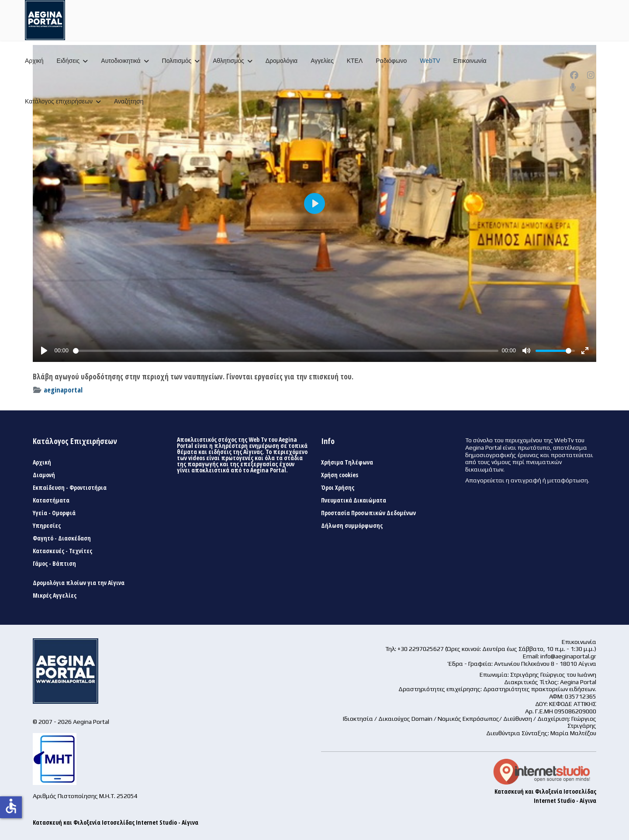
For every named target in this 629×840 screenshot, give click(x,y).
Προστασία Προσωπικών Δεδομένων (368, 513)
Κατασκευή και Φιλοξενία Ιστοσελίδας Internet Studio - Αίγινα (116, 822)
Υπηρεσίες (47, 526)
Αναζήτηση (129, 101)
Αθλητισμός (228, 61)
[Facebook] (574, 75)
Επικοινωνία (470, 61)
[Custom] (573, 87)
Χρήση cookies (340, 475)
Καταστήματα (51, 500)
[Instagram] (591, 75)
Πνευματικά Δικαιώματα (354, 500)
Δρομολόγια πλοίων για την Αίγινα (79, 583)
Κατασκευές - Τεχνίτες (62, 551)
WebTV (430, 61)
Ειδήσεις (68, 61)
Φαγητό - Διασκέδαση (62, 538)
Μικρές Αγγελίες (55, 596)
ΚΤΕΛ (355, 61)
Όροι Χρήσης (338, 488)
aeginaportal (63, 390)
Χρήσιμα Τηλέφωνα (347, 462)
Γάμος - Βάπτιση (54, 564)
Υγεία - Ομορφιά (54, 513)
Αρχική (34, 61)
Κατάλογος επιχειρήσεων (59, 101)
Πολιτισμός (177, 61)
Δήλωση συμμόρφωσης (352, 526)
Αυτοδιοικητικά (121, 61)
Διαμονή (44, 475)
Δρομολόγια (282, 61)
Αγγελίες (322, 61)
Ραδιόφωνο (391, 61)
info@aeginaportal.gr (568, 656)
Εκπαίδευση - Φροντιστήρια (70, 488)
